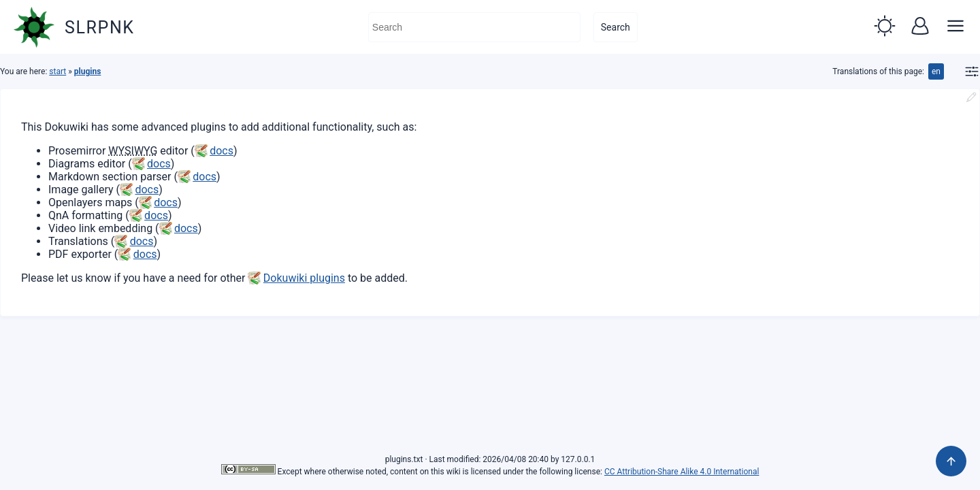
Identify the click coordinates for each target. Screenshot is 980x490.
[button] (885, 27)
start (58, 71)
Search (616, 27)
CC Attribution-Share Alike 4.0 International (682, 472)
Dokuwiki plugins (304, 278)
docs (222, 151)
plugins (88, 71)
